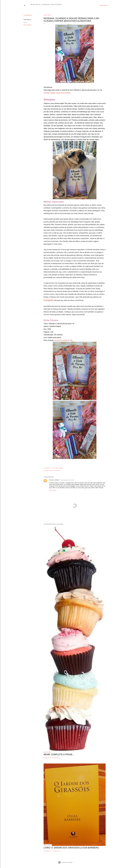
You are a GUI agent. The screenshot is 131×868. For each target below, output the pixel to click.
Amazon (57, 340)
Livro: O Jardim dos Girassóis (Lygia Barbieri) (71, 848)
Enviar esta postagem (58, 468)
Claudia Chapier (49, 93)
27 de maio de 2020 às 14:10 (67, 480)
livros (25, 22)
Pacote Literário (54, 480)
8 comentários (56, 758)
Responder (53, 490)
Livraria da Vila (67, 340)
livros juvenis (28, 25)
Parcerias (46, 5)
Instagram (49, 300)
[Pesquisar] (103, 5)
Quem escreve (56, 5)
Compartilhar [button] (28, 15)
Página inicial (35, 5)
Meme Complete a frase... (59, 754)
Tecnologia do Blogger (66, 862)
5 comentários (56, 851)
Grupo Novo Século (63, 93)
